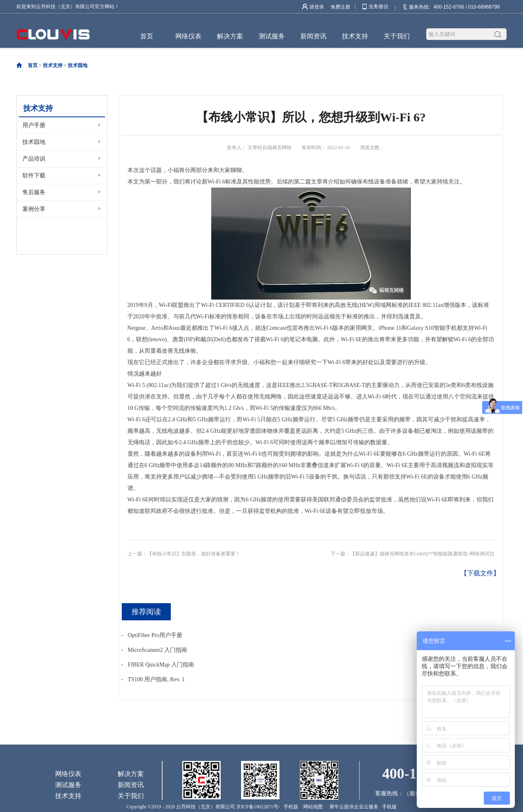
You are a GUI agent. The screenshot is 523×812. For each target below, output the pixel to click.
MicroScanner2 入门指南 (158, 650)
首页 (147, 36)
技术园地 (78, 65)
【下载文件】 (480, 573)
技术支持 (53, 65)
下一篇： (413, 554)
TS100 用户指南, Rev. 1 (156, 679)
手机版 (290, 807)
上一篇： (184, 554)
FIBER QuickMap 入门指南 (161, 665)
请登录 (317, 7)
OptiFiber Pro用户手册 (155, 635)
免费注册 (340, 7)
